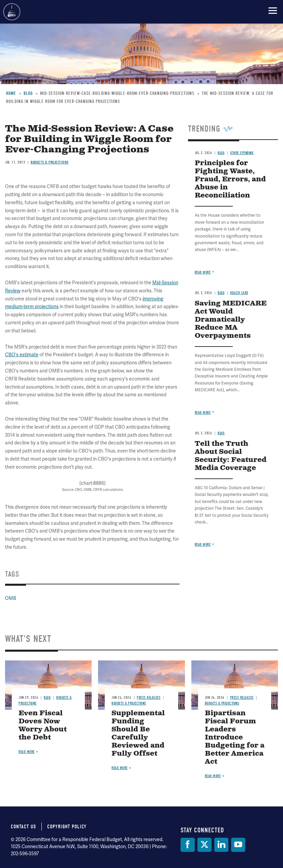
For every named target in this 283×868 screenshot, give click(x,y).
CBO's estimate (22, 355)
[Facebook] (188, 845)
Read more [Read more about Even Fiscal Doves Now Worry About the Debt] (27, 752)
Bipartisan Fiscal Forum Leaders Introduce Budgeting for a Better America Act (235, 738)
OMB (11, 598)
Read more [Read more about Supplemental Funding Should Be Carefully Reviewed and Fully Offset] (120, 768)
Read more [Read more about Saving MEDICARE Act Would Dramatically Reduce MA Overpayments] (203, 413)
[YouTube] (238, 845)
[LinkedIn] (221, 845)
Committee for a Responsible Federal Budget (12, 12)
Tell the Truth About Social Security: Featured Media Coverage (231, 456)
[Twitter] (205, 845)
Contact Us (23, 827)
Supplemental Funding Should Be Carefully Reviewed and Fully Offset (138, 734)
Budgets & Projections (129, 703)
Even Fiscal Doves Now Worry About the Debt (43, 726)
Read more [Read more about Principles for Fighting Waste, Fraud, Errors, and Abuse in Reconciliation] (203, 272)
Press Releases (149, 698)
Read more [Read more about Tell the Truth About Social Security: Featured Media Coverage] (203, 545)
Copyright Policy (67, 827)
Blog (221, 293)
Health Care (239, 293)
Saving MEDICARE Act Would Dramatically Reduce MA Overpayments (231, 320)
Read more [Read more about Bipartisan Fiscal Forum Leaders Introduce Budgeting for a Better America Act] (213, 776)
